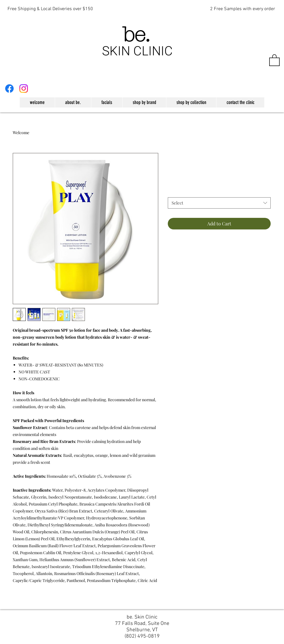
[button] (274, 60)
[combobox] (219, 203)
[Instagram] (24, 89)
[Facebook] (9, 89)
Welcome (21, 133)
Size (173, 192)
